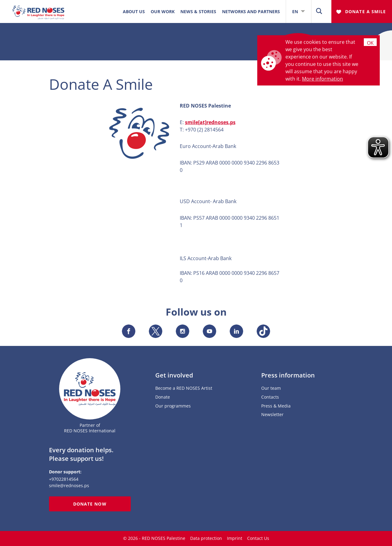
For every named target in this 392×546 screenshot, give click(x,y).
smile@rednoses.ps (69, 485)
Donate (163, 397)
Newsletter (272, 415)
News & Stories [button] (198, 11)
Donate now (90, 504)
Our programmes (173, 406)
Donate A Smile (366, 11)
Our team (271, 388)
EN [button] (299, 11)
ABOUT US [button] (134, 11)
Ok (370, 43)
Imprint (235, 538)
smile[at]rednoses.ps (210, 122)
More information (322, 79)
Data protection (206, 538)
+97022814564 (64, 479)
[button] (319, 11)
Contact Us (258, 538)
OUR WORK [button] (163, 11)
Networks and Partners (251, 11)
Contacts (270, 397)
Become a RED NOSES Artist (184, 388)
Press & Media (276, 406)
